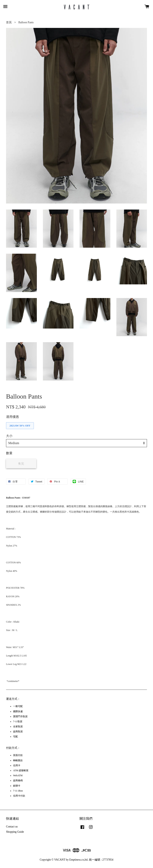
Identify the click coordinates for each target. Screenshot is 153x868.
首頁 (9, 22)
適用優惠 (12, 417)
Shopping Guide (15, 832)
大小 (9, 436)
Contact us (12, 827)
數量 (9, 453)
